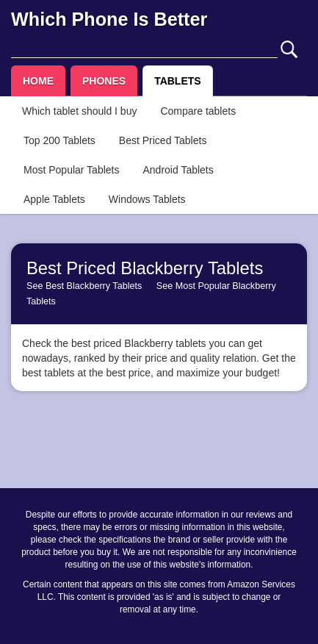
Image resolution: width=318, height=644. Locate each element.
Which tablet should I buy (79, 111)
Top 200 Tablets (59, 140)
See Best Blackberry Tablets (84, 286)
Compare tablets (198, 111)
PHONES (104, 81)
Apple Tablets (54, 199)
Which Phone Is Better (109, 19)
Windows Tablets (147, 199)
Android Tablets (178, 170)
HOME (38, 81)
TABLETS (178, 81)
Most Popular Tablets (71, 170)
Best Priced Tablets (163, 140)
